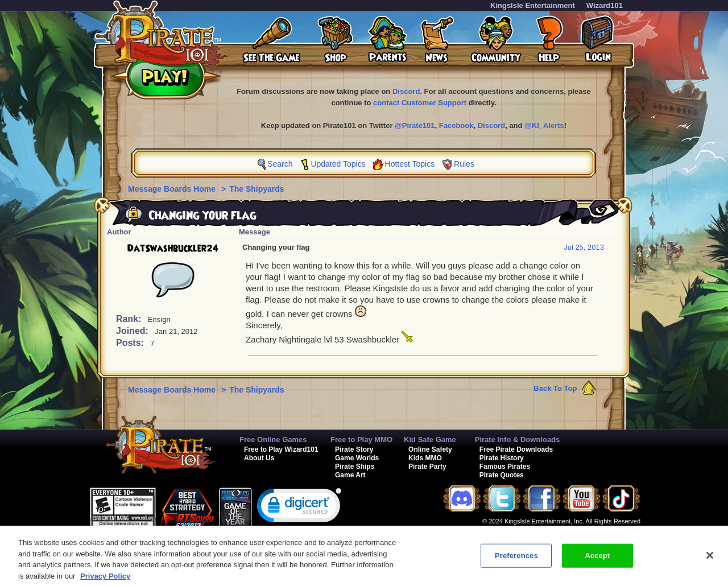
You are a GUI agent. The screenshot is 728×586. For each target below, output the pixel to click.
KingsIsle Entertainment (533, 5)
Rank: (130, 319)
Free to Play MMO (361, 439)
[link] (299, 508)
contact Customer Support (420, 103)
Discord (406, 91)
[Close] (710, 562)
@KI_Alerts (544, 125)
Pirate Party (427, 467)
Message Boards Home (173, 189)
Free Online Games (273, 439)
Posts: (131, 343)
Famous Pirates (505, 467)
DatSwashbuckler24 (173, 249)
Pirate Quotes (502, 475)
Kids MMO (425, 458)
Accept (597, 562)
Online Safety (430, 449)
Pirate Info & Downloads (518, 439)
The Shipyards (257, 189)
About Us (259, 458)
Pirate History (502, 458)
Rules (464, 164)
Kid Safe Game (430, 439)
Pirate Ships (355, 467)
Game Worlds (357, 458)
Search (280, 164)
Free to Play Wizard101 (281, 449)
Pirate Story (354, 449)
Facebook (456, 125)
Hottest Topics (410, 164)
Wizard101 (605, 5)
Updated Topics (338, 164)
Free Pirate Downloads (516, 449)
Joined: (133, 331)
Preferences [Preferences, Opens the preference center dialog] (516, 562)
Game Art (350, 475)
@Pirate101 (415, 125)
